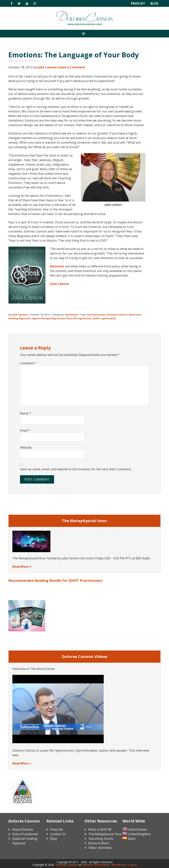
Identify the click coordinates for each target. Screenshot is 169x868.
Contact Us (58, 834)
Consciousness (96, 315)
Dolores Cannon (84, 18)
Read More (21, 567)
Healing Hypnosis (20, 318)
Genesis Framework (96, 865)
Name (26, 413)
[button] (84, 34)
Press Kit (137, 3)
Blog (154, 3)
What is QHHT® (100, 829)
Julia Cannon (60, 284)
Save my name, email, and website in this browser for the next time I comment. (76, 469)
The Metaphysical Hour (105, 834)
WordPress (119, 865)
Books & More (99, 843)
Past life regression (79, 318)
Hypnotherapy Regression (49, 318)
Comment (28, 363)
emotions (135, 315)
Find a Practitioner (25, 834)
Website (26, 447)
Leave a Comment (71, 67)
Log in (133, 865)
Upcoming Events (101, 839)
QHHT (96, 318)
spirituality (109, 318)
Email (25, 430)
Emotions (57, 266)
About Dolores (23, 829)
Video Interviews (100, 848)
